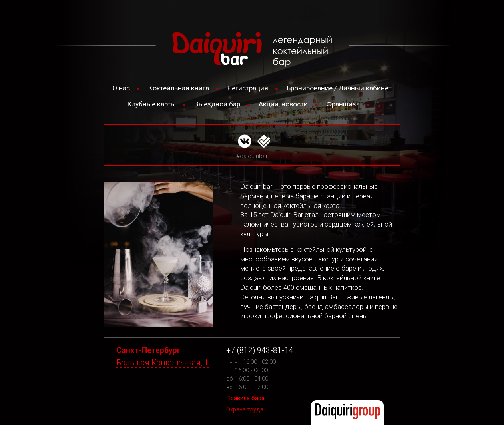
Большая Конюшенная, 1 (162, 363)
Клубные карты (152, 104)
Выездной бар (217, 104)
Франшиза (343, 104)
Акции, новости (283, 104)
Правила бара (245, 398)
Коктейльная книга (179, 88)
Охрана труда (245, 409)
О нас (121, 88)
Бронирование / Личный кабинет (339, 88)
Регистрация (248, 88)
